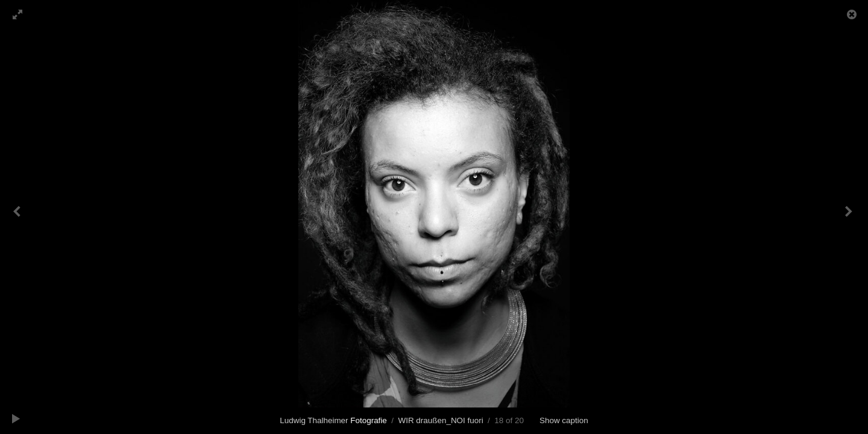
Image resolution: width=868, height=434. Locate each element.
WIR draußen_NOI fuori (441, 420)
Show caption (564, 420)
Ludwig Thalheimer (333, 420)
